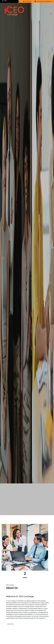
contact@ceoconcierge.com (44, 1)
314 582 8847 (28, 1)
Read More (11, 624)
